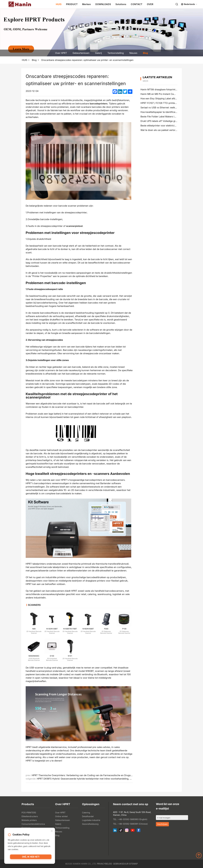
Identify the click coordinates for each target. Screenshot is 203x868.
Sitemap (133, 864)
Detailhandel (88, 816)
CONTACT (137, 4)
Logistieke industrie (91, 820)
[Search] (177, 4)
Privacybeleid (104, 864)
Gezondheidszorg (90, 824)
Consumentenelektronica (33, 824)
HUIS (59, 4)
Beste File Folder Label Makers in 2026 (161, 117)
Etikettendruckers (30, 816)
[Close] (52, 831)
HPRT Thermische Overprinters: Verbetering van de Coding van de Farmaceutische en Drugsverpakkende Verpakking (94, 775)
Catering (86, 813)
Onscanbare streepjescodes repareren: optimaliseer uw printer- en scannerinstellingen (87, 60)
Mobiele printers (29, 820)
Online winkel (61, 816)
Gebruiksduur (121, 864)
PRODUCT (72, 4)
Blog (145, 53)
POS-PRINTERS (29, 813)
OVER (150, 4)
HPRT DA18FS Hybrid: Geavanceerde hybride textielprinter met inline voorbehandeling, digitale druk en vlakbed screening (102, 779)
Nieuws (133, 53)
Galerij (98, 53)
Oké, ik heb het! (31, 857)
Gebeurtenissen (81, 53)
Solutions (121, 4)
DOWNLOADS (103, 4)
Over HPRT (61, 53)
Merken (87, 4)
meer (145, 81)
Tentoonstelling (116, 53)
